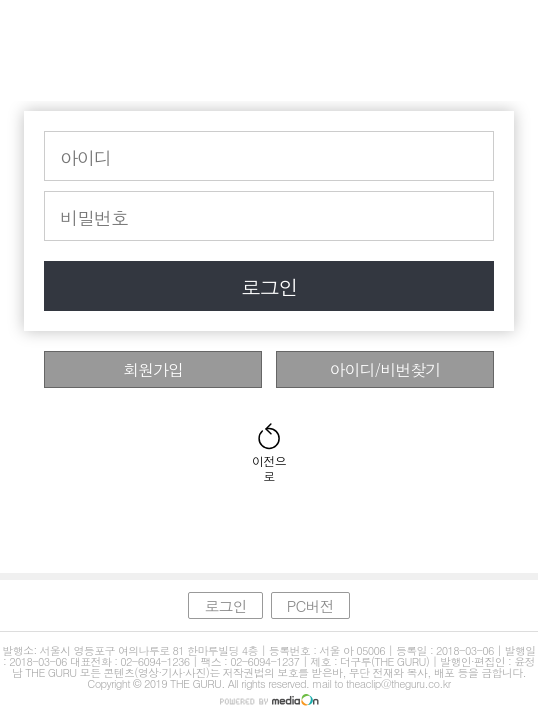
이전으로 (269, 461)
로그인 (269, 286)
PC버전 (310, 605)
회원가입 (153, 369)
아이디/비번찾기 (385, 369)
